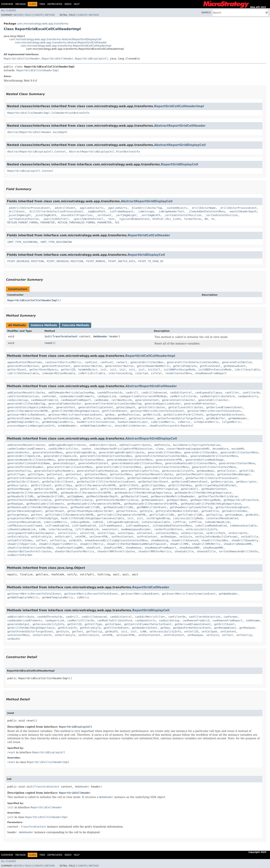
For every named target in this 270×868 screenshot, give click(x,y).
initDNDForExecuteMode (215, 370)
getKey (110, 415)
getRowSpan (15, 504)
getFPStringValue (165, 489)
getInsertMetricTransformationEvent (75, 415)
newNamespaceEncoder (136, 529)
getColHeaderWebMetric (153, 366)
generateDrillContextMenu (239, 452)
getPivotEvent (210, 366)
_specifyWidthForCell (88, 219)
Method (50, 15)
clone (160, 449)
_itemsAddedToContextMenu (206, 211)
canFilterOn (251, 393)
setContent (145, 533)
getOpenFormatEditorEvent (225, 415)
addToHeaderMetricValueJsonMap (71, 393)
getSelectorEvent (141, 418)
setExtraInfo (238, 533)
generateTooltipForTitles (140, 471)
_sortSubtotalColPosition (183, 215)
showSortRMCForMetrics (155, 551)
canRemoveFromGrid (44, 400)
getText (36, 515)
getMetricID (152, 415)
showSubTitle (206, 551)
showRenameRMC (213, 548)
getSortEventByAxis (44, 370)
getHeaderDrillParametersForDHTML (33, 493)
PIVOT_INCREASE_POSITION (65, 261)
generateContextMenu (48, 452)
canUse (86, 449)
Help (77, 4)
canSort (122, 362)
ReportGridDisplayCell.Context (30, 171)
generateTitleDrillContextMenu (70, 467)
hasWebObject (88, 370)
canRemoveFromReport (76, 400)
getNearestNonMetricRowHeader (173, 496)
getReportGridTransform (241, 500)
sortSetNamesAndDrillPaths (239, 551)
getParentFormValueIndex (62, 418)
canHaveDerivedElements (77, 396)
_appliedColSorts (91, 208)
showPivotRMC (113, 548)
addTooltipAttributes (135, 445)
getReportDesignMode (205, 500)
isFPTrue (179, 522)
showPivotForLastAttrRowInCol (172, 426)
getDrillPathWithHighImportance (75, 411)
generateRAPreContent (200, 404)
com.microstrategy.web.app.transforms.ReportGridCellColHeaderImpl (66, 46)
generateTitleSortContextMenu (167, 467)
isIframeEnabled (57, 526)
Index (68, 4)
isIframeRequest (111, 526)
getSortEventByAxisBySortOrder (90, 511)
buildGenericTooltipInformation (197, 445)
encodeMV (238, 449)
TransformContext (65, 336)
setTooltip (58, 540)
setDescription (192, 533)
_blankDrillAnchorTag (146, 208)
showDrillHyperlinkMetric (58, 544)
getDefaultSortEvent (153, 482)
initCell (154, 370)
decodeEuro (220, 449)
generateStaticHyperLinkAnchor (30, 407)
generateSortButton (88, 366)
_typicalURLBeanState (134, 219)
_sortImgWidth (150, 215)
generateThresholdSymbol (25, 467)
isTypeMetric (231, 422)
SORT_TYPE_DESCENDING (56, 242)
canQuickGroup (18, 400)
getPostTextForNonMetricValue (29, 500)
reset (48, 343)
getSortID (68, 370)
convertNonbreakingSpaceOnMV (188, 449)
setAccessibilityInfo (202, 529)
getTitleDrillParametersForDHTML (70, 515)
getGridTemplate (185, 366)
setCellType (106, 533)
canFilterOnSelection (23, 396)
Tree (42, 4)
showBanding (160, 540)
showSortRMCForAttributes (116, 551)
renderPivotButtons (168, 529)
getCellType (16, 474)
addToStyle (162, 445)
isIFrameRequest (137, 526)
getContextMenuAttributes (154, 474)
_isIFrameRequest (121, 211)
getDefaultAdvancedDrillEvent (102, 478)
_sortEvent (104, 215)
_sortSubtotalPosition (221, 215)
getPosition (92, 418)
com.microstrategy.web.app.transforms (43, 24)
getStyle (146, 511)
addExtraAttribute (103, 445)
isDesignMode (80, 522)
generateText (66, 407)
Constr (38, 15)
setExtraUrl (63, 537)
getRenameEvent (115, 418)
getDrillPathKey (180, 485)
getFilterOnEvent (115, 411)
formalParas (193, 219)
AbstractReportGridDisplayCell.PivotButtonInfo (104, 152)
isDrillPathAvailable (23, 373)
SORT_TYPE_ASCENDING (22, 242)
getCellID (246, 471)
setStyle (186, 537)
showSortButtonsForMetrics (74, 551)
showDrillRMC (179, 544)
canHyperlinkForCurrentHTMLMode (143, 396)
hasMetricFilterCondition (96, 422)
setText (41, 540)
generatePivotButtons (23, 366)
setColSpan (126, 533)
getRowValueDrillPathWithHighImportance (211, 504)
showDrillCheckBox (215, 540)
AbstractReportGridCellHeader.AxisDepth (37, 132)
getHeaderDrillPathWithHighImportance (143, 493)
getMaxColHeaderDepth (102, 496)
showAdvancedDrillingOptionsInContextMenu (116, 540)
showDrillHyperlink (22, 544)
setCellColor (67, 533)
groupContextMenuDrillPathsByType (33, 518)
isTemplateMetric (206, 422)
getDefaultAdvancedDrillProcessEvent (155, 478)
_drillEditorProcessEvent (238, 208)
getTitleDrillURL (162, 515)
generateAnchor (18, 452)
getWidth (252, 515)
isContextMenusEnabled (24, 522)
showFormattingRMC (70, 548)
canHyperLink (107, 396)
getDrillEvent (41, 485)
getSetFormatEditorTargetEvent (180, 418)
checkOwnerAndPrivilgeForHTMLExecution (123, 449)
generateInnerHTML (169, 460)
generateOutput (64, 463)
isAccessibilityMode (188, 518)
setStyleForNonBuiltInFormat (216, 537)
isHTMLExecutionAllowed (25, 526)
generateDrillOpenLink (24, 456)
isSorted (141, 373)
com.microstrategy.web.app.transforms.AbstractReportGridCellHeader (61, 42)
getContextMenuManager (234, 474)
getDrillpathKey (153, 485)
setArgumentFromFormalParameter (31, 533)
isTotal (156, 373)
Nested (18, 15)
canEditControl (181, 393)
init (48, 336)
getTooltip (214, 515)
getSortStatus (127, 511)
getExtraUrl (89, 489)
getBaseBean (205, 471)
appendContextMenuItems (25, 362)
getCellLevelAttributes (186, 407)
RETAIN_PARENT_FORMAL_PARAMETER (31, 222)
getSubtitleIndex (235, 511)
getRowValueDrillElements (45, 504)
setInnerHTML (99, 537)
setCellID (87, 533)
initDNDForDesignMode (179, 370)
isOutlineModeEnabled (211, 526)
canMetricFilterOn (183, 396)
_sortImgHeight (126, 215)
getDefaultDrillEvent (23, 482)
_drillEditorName (203, 208)
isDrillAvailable (247, 370)
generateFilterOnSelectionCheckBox (193, 362)
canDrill (132, 393)
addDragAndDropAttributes (67, 445)
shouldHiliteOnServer (130, 426)
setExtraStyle (18, 537)
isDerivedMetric (163, 422)
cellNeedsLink (122, 400)
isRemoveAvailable (243, 526)
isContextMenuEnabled (222, 518)
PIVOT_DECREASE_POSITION (25, 261)
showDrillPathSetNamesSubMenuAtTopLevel (137, 544)
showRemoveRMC (190, 548)
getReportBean (177, 500)
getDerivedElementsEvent (224, 407)
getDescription (222, 482)
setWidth (75, 540)
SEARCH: (206, 13)
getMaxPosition (129, 415)
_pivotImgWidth (45, 215)
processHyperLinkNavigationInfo (31, 426)
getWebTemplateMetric (23, 422)
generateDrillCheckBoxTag (26, 404)
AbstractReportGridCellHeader (180, 126)
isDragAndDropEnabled (123, 522)
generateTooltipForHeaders (54, 471)
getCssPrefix (67, 478)
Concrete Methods (76, 325)
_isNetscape (145, 211)
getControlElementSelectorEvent (31, 478)
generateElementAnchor (65, 404)
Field (28, 15)
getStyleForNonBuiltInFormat (177, 511)
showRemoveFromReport (211, 373)
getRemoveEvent (235, 366)
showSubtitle (184, 551)
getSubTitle (210, 511)
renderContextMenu (179, 373)
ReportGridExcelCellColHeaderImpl (33, 300)
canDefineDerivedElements (26, 449)
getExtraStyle (66, 489)
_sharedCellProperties (76, 215)
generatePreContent (56, 366)
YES (117, 222)
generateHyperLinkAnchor (163, 404)
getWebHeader (238, 418)
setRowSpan (168, 537)
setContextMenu (167, 533)
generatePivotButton (237, 362)
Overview (7, 4)
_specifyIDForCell (55, 219)
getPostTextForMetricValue (218, 496)
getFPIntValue (139, 489)
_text (111, 219)
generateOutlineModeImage (204, 460)
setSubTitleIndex (20, 540)
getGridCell (190, 489)
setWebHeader (67, 426)
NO (206, 219)
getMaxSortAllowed (134, 496)
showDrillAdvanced (185, 540)
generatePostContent (93, 463)
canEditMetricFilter (63, 449)
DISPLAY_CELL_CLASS (167, 219)
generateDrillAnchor (213, 400)
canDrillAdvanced (154, 393)
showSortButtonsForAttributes (29, 551)
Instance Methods (44, 325)
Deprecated (55, 4)
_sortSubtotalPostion (23, 219)
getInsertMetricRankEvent (26, 415)
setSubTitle (250, 537)
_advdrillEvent (64, 208)
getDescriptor (246, 482)
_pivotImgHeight (19, 215)
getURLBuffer (216, 418)
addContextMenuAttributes (26, 393)
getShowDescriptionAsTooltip (191, 507)
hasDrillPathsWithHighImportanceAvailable (93, 518)
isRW (42, 529)
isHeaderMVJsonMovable (59, 373)
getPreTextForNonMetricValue (117, 500)
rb (212, 219)
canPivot (91, 362)
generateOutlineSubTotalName (29, 463)
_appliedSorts (117, 208)
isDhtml (98, 522)
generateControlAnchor (179, 400)
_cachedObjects (176, 208)
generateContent (147, 400)
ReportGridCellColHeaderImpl (38, 70)
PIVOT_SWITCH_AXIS (122, 261)
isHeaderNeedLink (217, 522)
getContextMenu (96, 474)
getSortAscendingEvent (232, 507)
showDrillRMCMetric (206, 544)
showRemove (134, 548)
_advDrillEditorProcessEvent (29, 208)
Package (21, 4)
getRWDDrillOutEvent (152, 507)
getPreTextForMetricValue (74, 500)
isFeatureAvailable (156, 522)
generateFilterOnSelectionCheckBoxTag (113, 404)
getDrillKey (63, 485)
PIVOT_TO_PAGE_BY (151, 261)
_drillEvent (16, 211)
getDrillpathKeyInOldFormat (216, 485)
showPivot (93, 548)
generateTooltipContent (96, 407)
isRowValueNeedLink (22, 529)
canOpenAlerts (248, 396)
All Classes (9, 10)
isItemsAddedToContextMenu (172, 526)
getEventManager (19, 489)
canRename (101, 400)
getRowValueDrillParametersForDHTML (94, 504)
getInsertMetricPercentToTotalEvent (157, 411)
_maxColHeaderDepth (242, 211)
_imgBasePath (96, 211)
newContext (110, 529)
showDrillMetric (92, 544)
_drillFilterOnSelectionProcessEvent (56, 211)
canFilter (232, 393)
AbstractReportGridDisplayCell (180, 145)
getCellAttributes (152, 407)
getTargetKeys (18, 515)
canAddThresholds (110, 393)
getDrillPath (129, 485)
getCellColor (227, 471)
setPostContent (122, 537)
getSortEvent (17, 370)
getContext (55, 474)
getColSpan (36, 474)
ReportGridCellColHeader (22, 59)
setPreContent (147, 537)
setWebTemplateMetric (96, 426)
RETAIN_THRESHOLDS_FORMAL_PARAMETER (85, 222)
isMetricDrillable (92, 373)
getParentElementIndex (24, 418)
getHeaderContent (214, 489)
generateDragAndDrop (81, 452)
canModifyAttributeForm (217, 396)
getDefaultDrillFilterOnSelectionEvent (106, 482)
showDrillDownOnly (245, 540)
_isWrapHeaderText (171, 211)
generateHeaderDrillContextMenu (214, 456)
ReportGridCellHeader (58, 59)
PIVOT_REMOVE (96, 261)
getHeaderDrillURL (21, 496)
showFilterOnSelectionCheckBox (30, 548)
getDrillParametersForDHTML (28, 411)
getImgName (75, 496)
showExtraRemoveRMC (238, 544)
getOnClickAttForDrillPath (183, 415)
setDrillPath (216, 533)
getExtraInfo (44, 489)
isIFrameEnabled (84, 526)
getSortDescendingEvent (25, 511)
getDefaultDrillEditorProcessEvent (212, 478)
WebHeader (101, 336)
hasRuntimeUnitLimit (133, 422)
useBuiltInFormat (20, 555)
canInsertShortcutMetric (63, 362)
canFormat (49, 396)
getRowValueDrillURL (85, 507)
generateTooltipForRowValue (97, 471)
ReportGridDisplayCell (91, 59)
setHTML (81, 537)
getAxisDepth (126, 407)
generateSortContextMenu (237, 463)
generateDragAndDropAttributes (122, 452)
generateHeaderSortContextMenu (81, 460)
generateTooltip (19, 471)
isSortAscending (120, 373)
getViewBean (234, 515)
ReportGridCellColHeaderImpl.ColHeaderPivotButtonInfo (48, 113)
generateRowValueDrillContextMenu (137, 463)
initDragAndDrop (158, 518)
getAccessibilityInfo (178, 471)
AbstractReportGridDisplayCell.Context (37, 152)
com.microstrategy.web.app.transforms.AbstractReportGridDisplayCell (55, 39)
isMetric (184, 422)
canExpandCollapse (208, 393)
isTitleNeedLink (87, 529)
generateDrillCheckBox (147, 362)
